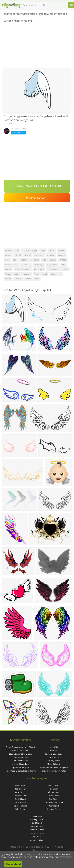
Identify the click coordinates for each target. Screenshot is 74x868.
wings (8, 255)
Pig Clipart (37, 837)
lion (17, 250)
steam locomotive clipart (20, 754)
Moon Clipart (54, 785)
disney (65, 269)
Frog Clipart (20, 792)
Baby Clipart (20, 809)
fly (60, 274)
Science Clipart (20, 806)
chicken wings (12, 265)
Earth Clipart (20, 799)
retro (53, 274)
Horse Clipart (54, 796)
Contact (54, 750)
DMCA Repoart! (37, 198)
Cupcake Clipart (20, 796)
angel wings (53, 265)
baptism (51, 255)
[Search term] (35, 5)
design (53, 260)
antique (18, 279)
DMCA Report (54, 757)
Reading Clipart (37, 820)
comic (52, 250)
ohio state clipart (20, 757)
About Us (54, 747)
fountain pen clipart (20, 750)
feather (62, 255)
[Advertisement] (37, 46)
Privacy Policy (54, 761)
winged (62, 250)
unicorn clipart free (20, 764)
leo (15, 260)
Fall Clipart (54, 789)
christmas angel (30, 250)
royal (44, 274)
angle (37, 279)
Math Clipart (20, 785)
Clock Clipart (54, 792)
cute (7, 260)
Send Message (18, 133)
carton (28, 279)
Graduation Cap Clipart (54, 802)
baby (17, 274)
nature (8, 269)
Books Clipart (20, 789)
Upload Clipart (54, 764)
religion (24, 260)
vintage (63, 260)
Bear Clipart (54, 806)
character (26, 265)
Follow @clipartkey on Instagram (54, 767)
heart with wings (23, 269)
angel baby (39, 269)
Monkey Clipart (37, 830)
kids (44, 260)
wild (36, 274)
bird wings (39, 265)
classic (8, 274)
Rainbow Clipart (54, 809)
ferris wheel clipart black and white (20, 771)
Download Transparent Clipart (37, 186)
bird (63, 265)
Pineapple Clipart (37, 826)
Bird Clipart (37, 823)
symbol (18, 255)
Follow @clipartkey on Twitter (54, 771)
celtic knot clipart (20, 761)
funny (8, 279)
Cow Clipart (37, 816)
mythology (39, 255)
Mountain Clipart (37, 840)
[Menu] (71, 5)
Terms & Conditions (54, 754)
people (8, 250)
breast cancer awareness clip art (20, 747)
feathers (27, 274)
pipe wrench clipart (20, 767)
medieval (35, 260)
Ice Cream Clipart (37, 833)
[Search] (45, 5)
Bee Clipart (54, 799)
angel (43, 250)
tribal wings (53, 269)
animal (28, 255)
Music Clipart (20, 802)
